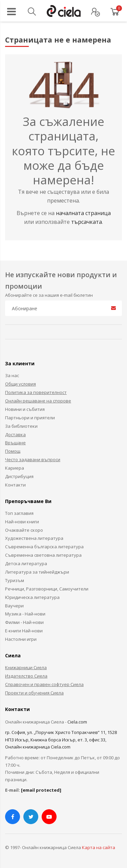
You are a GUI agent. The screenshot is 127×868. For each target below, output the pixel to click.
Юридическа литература (32, 597)
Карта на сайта (99, 847)
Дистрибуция (19, 476)
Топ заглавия (19, 513)
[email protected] (41, 790)
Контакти (15, 485)
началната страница (83, 213)
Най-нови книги (22, 522)
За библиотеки (21, 426)
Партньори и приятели (30, 418)
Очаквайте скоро (24, 530)
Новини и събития (25, 409)
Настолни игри (21, 639)
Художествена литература (34, 538)
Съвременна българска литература (44, 547)
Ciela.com (77, 722)
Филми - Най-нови (24, 622)
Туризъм (15, 580)
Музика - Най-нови (25, 614)
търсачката (87, 222)
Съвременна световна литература (43, 555)
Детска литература (26, 563)
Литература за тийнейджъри (37, 572)
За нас (12, 375)
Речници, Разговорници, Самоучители (47, 589)
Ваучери (14, 606)
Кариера (15, 468)
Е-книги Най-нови (24, 631)
